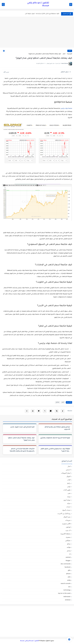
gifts (69, 570)
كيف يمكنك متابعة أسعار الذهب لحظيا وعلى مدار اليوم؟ (21, 439)
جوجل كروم (67, 500)
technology (67, 590)
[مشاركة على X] (57, 411)
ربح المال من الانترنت (64, 513)
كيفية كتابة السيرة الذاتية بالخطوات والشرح (55, 438)
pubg (69, 580)
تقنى (69, 493)
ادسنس (68, 470)
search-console (66, 583)
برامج (69, 483)
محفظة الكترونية (66, 534)
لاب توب (68, 530)
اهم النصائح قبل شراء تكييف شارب (22, 427)
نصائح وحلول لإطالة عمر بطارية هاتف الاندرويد (57, 428)
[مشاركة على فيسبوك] (63, 411)
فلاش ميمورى (66, 524)
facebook (68, 567)
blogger (68, 560)
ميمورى (68, 537)
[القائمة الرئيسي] (71, 4)
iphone (68, 574)
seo (69, 587)
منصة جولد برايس (66, 109)
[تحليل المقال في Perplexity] (33, 411)
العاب (69, 480)
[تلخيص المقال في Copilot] (27, 411)
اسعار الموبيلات (66, 473)
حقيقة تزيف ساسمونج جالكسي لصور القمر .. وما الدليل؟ (55, 450)
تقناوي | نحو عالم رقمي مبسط (38, 4)
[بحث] (3, 4)
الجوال (69, 476)
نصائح (58, 402)
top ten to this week (64, 593)
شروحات (68, 520)
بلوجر (69, 486)
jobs (69, 577)
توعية (69, 497)
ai (70, 554)
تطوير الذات (67, 490)
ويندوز (69, 551)
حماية (69, 503)
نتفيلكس (68, 540)
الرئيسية (70, 54)
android (68, 557)
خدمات (68, 507)
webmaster (67, 596)
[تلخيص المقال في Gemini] (45, 411)
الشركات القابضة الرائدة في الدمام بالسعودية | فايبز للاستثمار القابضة (22, 450)
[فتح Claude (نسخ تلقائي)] (39, 411)
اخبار (70, 51)
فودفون (68, 527)
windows (68, 600)
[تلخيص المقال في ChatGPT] (51, 411)
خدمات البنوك (66, 510)
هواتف (69, 547)
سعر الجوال (67, 517)
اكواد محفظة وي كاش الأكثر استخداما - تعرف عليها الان (42, 14)
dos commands (66, 564)
